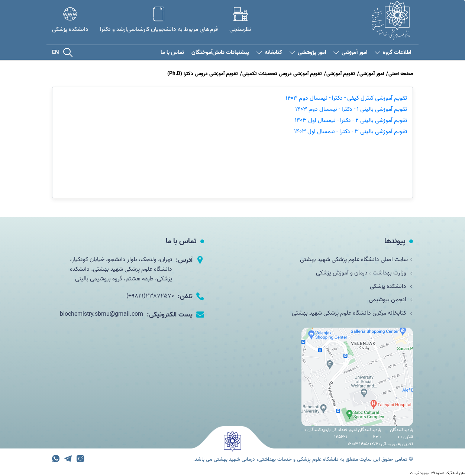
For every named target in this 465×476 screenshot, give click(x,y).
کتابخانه (269, 53)
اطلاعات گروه (393, 53)
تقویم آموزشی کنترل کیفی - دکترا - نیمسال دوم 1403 (346, 98)
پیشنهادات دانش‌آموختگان (220, 53)
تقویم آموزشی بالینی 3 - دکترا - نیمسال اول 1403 (351, 132)
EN (56, 52)
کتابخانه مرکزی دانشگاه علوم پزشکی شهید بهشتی (352, 313)
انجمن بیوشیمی (391, 300)
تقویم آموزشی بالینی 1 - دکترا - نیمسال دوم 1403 (351, 109)
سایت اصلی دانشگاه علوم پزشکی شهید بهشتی (356, 260)
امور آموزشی (350, 53)
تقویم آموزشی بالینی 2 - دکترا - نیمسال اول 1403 (351, 120)
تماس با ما (172, 53)
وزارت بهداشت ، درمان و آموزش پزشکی (364, 273)
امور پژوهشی (308, 53)
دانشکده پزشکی (391, 286)
